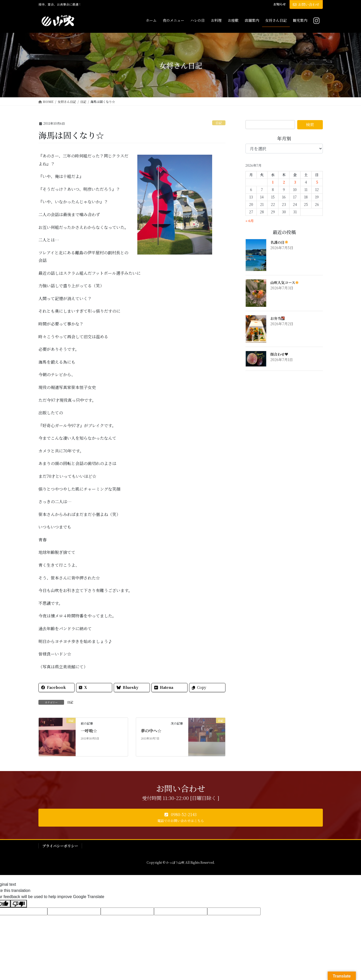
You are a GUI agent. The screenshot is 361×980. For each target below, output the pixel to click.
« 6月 (250, 221)
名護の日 (279, 242)
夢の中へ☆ (151, 731)
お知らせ (280, 4)
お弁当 (278, 318)
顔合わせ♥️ (279, 354)
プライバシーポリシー (60, 846)
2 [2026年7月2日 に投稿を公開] (284, 182)
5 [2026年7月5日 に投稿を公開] (317, 182)
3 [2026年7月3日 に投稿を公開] (295, 182)
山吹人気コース (285, 282)
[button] (181, 818)
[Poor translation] (19, 904)
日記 (219, 123)
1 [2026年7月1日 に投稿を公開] (273, 182)
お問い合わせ (306, 4)
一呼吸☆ (89, 731)
